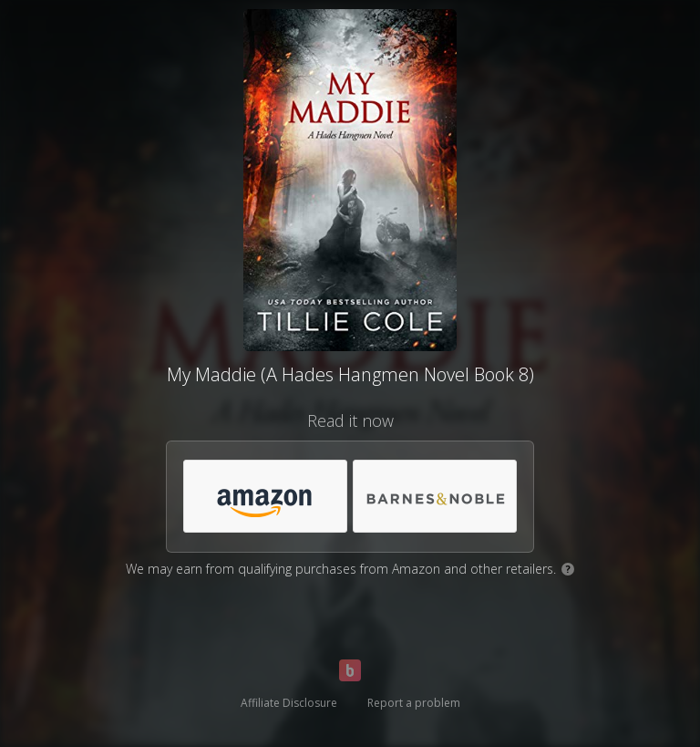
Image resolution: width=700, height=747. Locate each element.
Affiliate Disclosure (289, 703)
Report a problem (414, 703)
